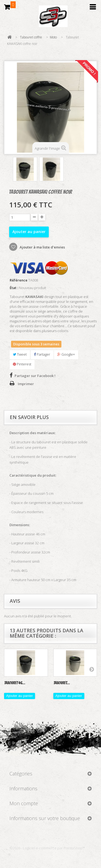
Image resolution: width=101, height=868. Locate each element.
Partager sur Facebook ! (35, 376)
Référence (19, 280)
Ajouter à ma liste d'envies (42, 247)
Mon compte (24, 803)
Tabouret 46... (15, 683)
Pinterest (22, 364)
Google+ (66, 354)
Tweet (20, 354)
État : (14, 288)
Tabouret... (62, 683)
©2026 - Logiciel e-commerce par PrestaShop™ (47, 848)
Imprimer (26, 384)
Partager (42, 354)
